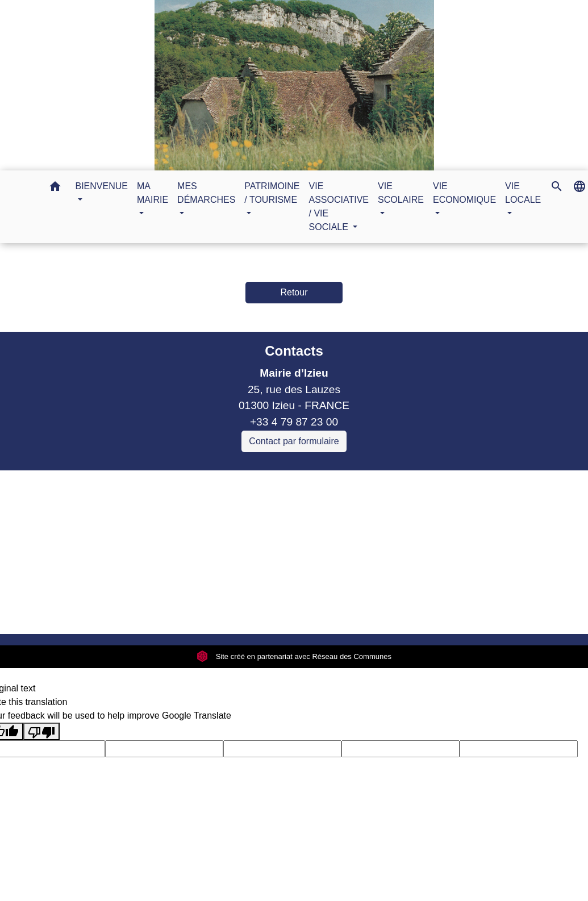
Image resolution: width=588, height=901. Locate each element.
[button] (55, 188)
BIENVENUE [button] (102, 186)
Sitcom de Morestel (160, 559)
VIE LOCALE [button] (523, 193)
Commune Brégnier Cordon (180, 527)
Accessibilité (319, 610)
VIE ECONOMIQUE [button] (464, 193)
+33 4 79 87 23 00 (294, 422)
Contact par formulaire (294, 441)
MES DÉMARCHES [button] (206, 193)
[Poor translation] (41, 731)
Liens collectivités (210, 484)
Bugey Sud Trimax (158, 576)
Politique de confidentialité (213, 610)
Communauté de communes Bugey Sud (210, 510)
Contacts (294, 351)
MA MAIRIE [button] (153, 193)
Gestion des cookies (479, 610)
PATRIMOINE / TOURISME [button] (272, 193)
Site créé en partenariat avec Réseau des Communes (294, 656)
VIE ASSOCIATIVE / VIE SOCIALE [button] (339, 207)
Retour (294, 292)
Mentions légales (97, 610)
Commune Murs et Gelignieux (186, 543)
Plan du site (389, 610)
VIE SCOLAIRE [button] (401, 193)
